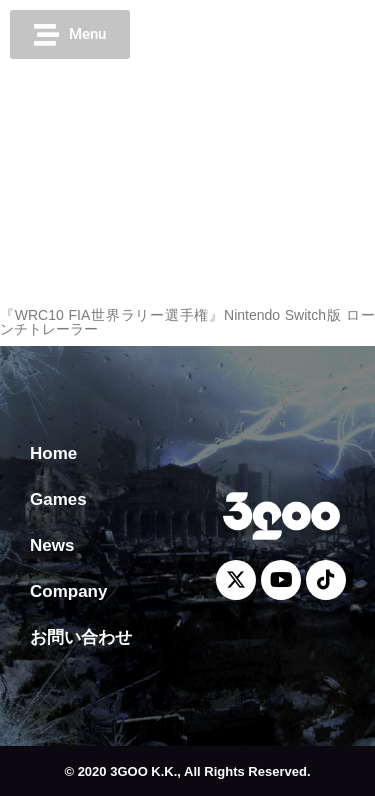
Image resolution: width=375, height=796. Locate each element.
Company (68, 591)
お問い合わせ (81, 637)
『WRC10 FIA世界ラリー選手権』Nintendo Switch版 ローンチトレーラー (187, 322)
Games (58, 499)
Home (53, 453)
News (52, 545)
